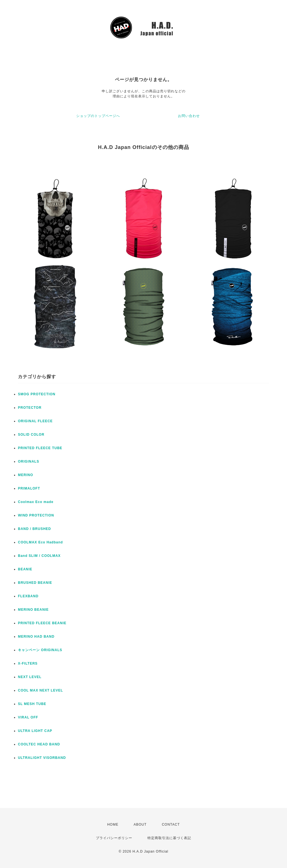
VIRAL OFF (28, 717)
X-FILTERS (28, 663)
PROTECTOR (30, 408)
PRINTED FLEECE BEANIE (42, 623)
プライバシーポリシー (114, 838)
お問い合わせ (189, 116)
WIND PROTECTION (36, 515)
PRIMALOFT (29, 488)
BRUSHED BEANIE (35, 583)
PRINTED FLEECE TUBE (40, 448)
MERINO (26, 475)
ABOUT (140, 825)
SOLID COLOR (31, 435)
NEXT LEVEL (30, 677)
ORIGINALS (29, 461)
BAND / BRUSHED (34, 529)
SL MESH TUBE (32, 704)
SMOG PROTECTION (37, 394)
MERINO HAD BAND (36, 637)
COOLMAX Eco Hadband (40, 542)
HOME (113, 825)
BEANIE (25, 569)
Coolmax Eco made (36, 502)
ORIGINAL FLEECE (35, 421)
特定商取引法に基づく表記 (169, 838)
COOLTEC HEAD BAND (39, 744)
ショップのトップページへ (98, 116)
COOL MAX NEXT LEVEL (40, 690)
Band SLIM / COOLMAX (39, 556)
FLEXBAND (28, 596)
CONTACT (171, 825)
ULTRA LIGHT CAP (35, 731)
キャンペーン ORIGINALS (40, 650)
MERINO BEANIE (33, 610)
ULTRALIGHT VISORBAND (42, 758)
